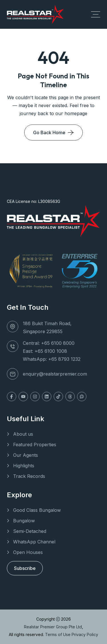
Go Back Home (49, 133)
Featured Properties (35, 445)
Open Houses (28, 552)
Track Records (29, 476)
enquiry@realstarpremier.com (55, 374)
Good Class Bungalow (37, 510)
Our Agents (26, 455)
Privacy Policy (85, 634)
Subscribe (25, 568)
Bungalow (24, 521)
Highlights (24, 466)
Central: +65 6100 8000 (49, 343)
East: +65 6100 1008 (45, 351)
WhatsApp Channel (34, 542)
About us (23, 434)
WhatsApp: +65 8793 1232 (52, 359)
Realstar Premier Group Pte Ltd (53, 627)
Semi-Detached (30, 531)
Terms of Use (58, 634)
